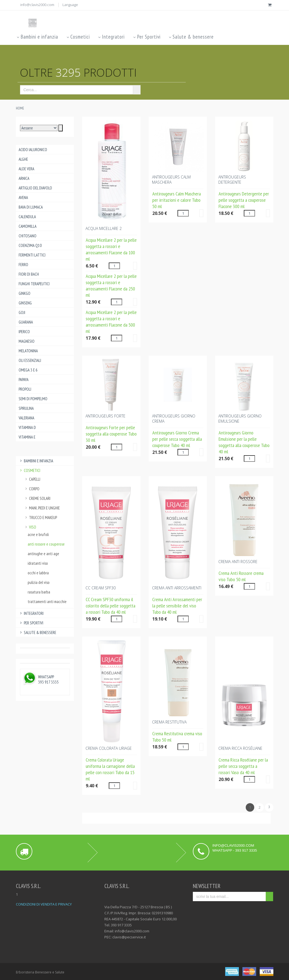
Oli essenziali (30, 360)
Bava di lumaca (31, 207)
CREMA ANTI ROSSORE (238, 562)
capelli (32, 479)
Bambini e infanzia (37, 37)
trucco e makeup (41, 518)
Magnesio (27, 341)
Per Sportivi (146, 37)
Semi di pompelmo (33, 399)
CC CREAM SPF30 (101, 588)
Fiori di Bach (29, 274)
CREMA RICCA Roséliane (240, 748)
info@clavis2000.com (37, 5)
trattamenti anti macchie (47, 602)
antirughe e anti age (43, 554)
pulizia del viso (39, 582)
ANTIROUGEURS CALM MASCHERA (171, 180)
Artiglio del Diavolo (35, 188)
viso (30, 527)
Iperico (24, 332)
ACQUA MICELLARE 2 (104, 228)
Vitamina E (27, 437)
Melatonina (28, 351)
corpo (32, 489)
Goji (22, 312)
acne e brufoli (38, 534)
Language (70, 5)
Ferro (23, 265)
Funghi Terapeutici (34, 284)
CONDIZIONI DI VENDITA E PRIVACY (44, 904)
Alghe (23, 159)
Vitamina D (27, 427)
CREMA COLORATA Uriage (109, 748)
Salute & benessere (191, 37)
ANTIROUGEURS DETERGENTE (232, 180)
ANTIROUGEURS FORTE (105, 416)
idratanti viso (38, 563)
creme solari (37, 498)
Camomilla (28, 226)
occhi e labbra (38, 573)
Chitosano (28, 236)
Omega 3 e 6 (28, 370)
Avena (23, 198)
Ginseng (25, 303)
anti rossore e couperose (46, 544)
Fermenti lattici (32, 255)
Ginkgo (25, 293)
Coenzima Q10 (30, 245)
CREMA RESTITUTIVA (169, 722)
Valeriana (26, 418)
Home (20, 108)
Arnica (24, 178)
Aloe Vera (26, 169)
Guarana (26, 322)
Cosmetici (78, 37)
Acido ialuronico (33, 150)
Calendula (27, 217)
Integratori (111, 37)
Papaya (24, 380)
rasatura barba (39, 592)
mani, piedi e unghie (42, 508)
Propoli (25, 389)
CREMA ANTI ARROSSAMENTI (177, 588)
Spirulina (26, 408)
